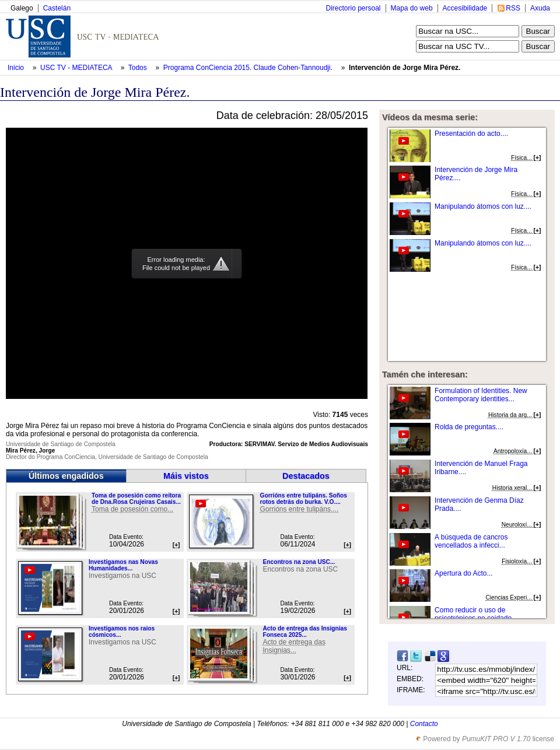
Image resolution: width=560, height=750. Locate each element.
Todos (139, 68)
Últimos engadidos (66, 476)
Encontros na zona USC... (299, 562)
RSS (513, 8)
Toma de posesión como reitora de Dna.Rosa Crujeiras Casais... (136, 499)
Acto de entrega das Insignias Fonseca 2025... (304, 632)
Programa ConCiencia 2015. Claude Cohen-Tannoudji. (249, 68)
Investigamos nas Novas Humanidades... (123, 565)
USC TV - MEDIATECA (77, 68)
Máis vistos (186, 476)
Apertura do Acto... (463, 573)
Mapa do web (412, 8)
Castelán (57, 8)
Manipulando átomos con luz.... (483, 206)
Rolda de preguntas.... (469, 427)
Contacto (424, 724)
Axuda (540, 8)
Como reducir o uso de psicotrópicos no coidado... (476, 614)
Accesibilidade (465, 8)
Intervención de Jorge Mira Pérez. (405, 68)
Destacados (306, 476)
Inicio (17, 68)
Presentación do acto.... (471, 134)
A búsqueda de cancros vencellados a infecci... (471, 541)
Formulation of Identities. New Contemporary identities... (481, 395)
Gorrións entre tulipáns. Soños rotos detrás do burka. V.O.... (303, 499)
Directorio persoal (353, 8)
